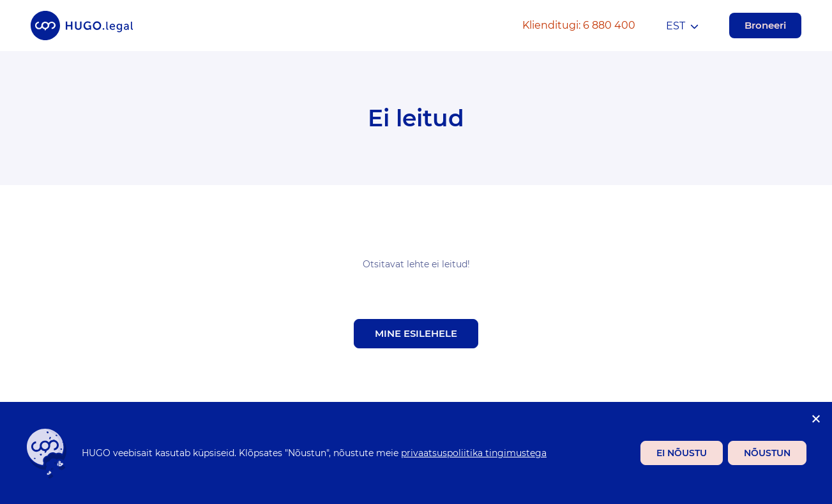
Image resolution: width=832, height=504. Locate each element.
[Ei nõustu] (815, 419)
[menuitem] (682, 26)
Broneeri (765, 25)
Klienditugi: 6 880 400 (579, 25)
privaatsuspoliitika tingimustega (474, 453)
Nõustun (767, 453)
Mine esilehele (416, 333)
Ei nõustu (682, 453)
